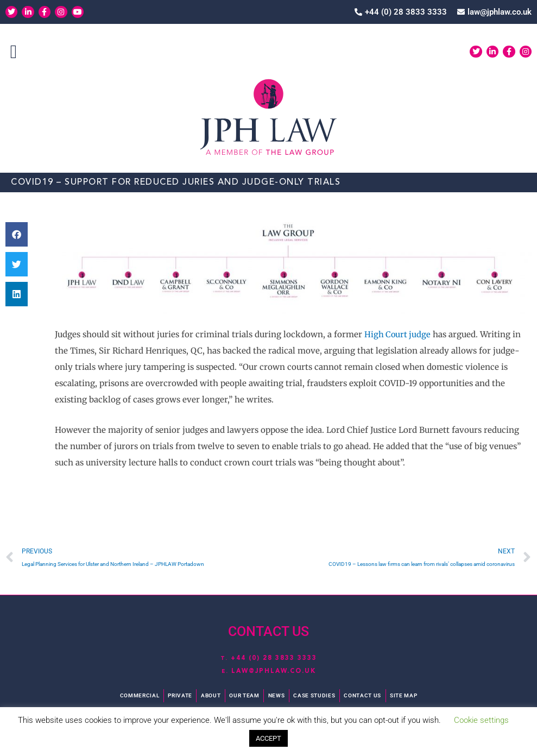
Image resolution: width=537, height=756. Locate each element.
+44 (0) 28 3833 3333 (274, 658)
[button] (14, 52)
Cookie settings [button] (481, 720)
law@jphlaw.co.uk (273, 671)
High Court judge (398, 334)
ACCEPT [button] (268, 738)
